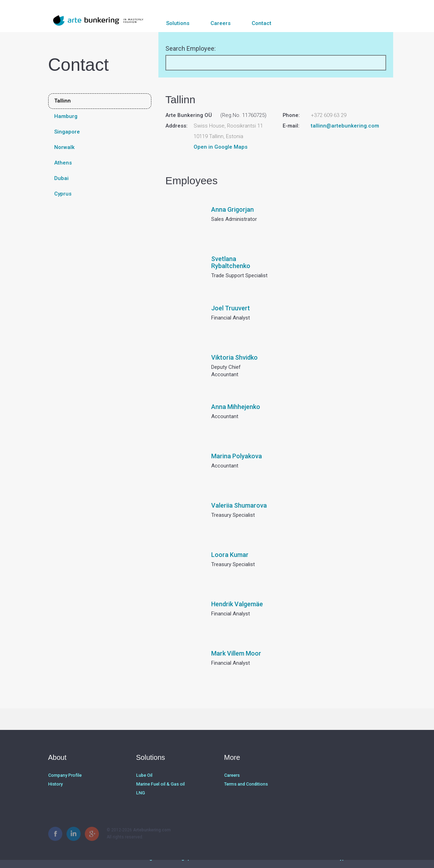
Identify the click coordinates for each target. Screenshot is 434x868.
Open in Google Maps (221, 157)
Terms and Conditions (246, 793)
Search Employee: (191, 59)
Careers (221, 23)
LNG (140, 802)
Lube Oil (144, 785)
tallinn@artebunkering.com (345, 136)
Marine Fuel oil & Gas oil (159, 793)
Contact (262, 23)
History (55, 793)
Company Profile (64, 785)
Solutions (178, 23)
